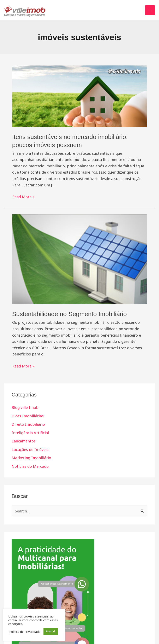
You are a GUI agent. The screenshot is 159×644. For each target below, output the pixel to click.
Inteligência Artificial (30, 433)
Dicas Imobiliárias (28, 416)
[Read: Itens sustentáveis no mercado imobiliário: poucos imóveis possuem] (80, 96)
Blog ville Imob (25, 407)
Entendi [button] (51, 631)
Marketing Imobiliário (31, 458)
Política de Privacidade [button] (25, 632)
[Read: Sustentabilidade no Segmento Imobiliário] (80, 259)
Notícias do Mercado (30, 466)
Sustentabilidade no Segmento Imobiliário (70, 314)
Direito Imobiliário (28, 424)
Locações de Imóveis (30, 449)
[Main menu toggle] (150, 10)
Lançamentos (24, 441)
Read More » (23, 196)
